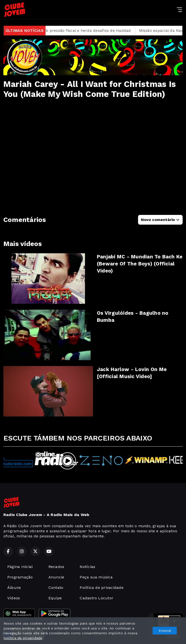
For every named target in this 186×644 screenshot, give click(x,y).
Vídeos (14, 598)
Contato (56, 588)
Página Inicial (20, 567)
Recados (56, 567)
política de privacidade (23, 638)
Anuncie (56, 577)
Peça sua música (96, 577)
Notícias (87, 567)
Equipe (55, 598)
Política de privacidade (102, 588)
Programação (20, 577)
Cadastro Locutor (97, 598)
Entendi (165, 631)
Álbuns (14, 588)
